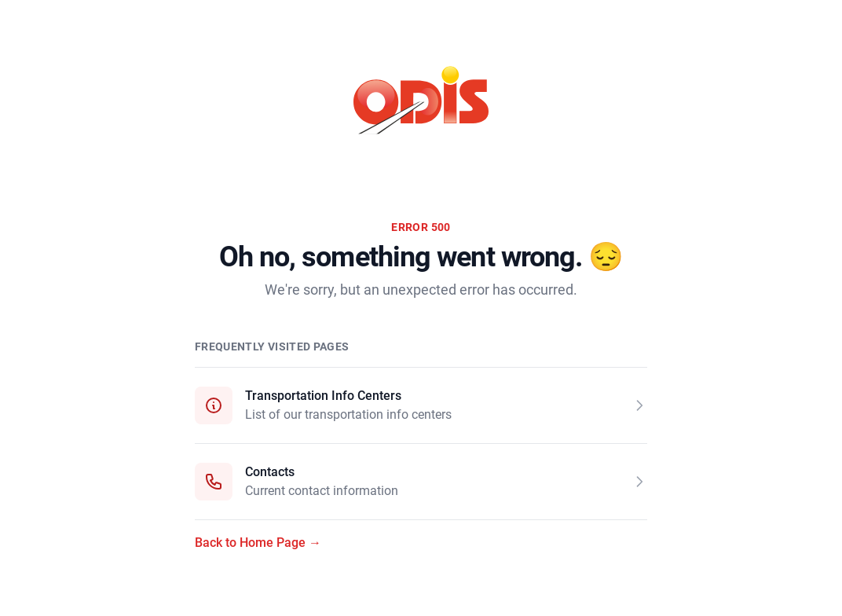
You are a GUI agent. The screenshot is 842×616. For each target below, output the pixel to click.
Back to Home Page (258, 543)
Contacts (270, 472)
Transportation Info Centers (323, 396)
